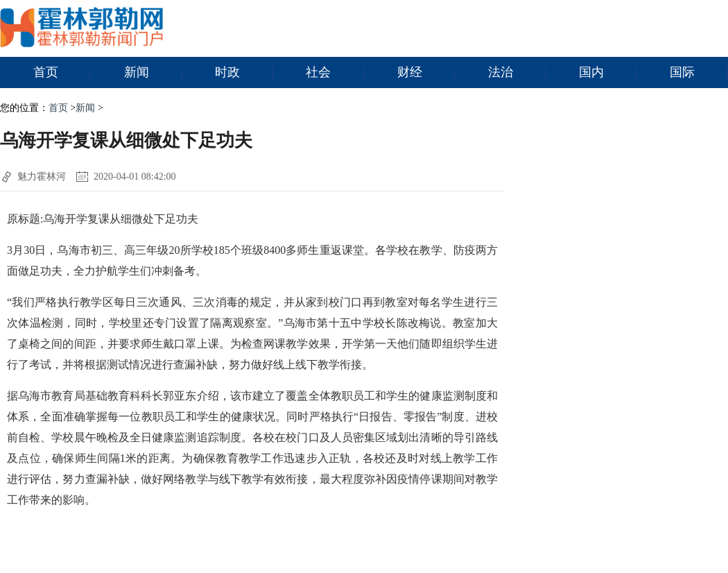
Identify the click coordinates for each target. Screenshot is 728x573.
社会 (335, 73)
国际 (699, 73)
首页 (62, 73)
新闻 (153, 73)
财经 (426, 73)
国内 (608, 73)
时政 (244, 73)
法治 (517, 73)
